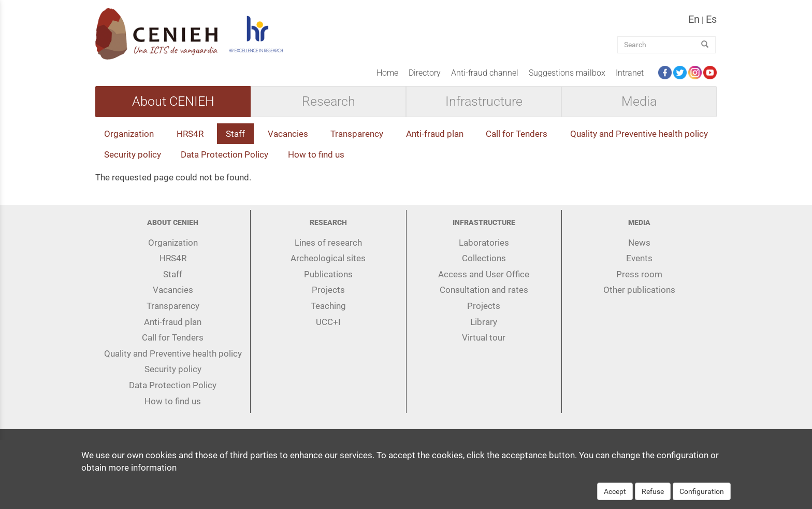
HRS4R (190, 134)
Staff (235, 134)
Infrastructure (484, 102)
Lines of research (328, 243)
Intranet (630, 73)
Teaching (328, 306)
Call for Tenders (517, 134)
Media (639, 102)
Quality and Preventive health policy (639, 134)
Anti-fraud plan (435, 134)
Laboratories (484, 243)
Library (484, 322)
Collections (484, 258)
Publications (328, 274)
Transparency (357, 134)
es (711, 19)
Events (639, 258)
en (694, 19)
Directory (425, 73)
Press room (639, 274)
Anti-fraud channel (485, 73)
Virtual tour (484, 337)
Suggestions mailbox (567, 73)
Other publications (639, 290)
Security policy (133, 154)
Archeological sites (328, 258)
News (639, 243)
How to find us (316, 154)
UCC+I (328, 322)
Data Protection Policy (224, 154)
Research (329, 102)
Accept (615, 497)
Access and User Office (484, 274)
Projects (328, 290)
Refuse (653, 497)
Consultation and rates (484, 290)
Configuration (702, 497)
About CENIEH (173, 102)
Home (387, 73)
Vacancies (288, 134)
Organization (129, 134)
